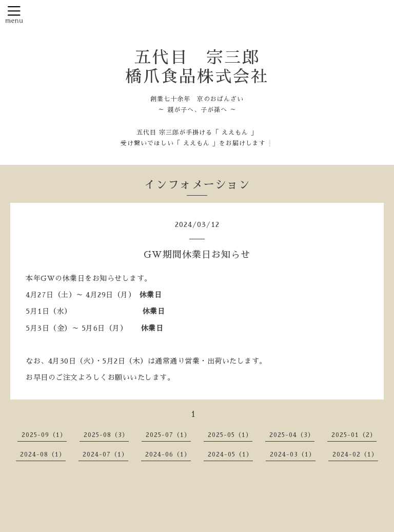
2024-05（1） (230, 454)
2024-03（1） (293, 454)
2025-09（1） (44, 435)
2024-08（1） (43, 454)
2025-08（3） (106, 435)
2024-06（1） (168, 454)
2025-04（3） (292, 435)
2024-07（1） (105, 454)
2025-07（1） (168, 435)
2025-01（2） (354, 435)
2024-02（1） (355, 454)
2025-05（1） (230, 435)
